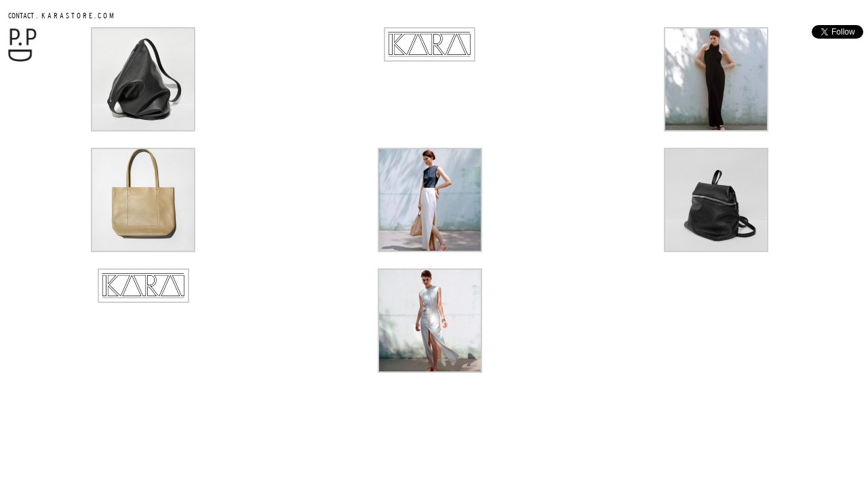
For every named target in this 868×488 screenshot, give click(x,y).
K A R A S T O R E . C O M (77, 15)
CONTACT (21, 15)
